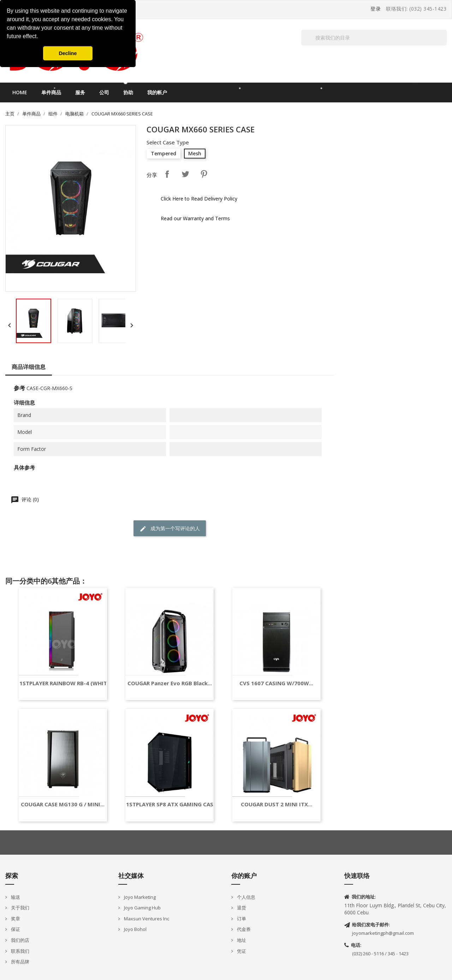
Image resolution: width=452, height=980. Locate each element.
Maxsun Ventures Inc (146, 919)
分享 (167, 174)
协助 (128, 92)
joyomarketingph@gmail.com (383, 933)
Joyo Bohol (135, 929)
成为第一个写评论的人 (170, 529)
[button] (41, 37)
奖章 (15, 919)
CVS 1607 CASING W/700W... (276, 683)
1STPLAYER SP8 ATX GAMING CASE (171, 804)
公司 (104, 92)
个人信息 (246, 897)
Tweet (185, 174)
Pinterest (204, 174)
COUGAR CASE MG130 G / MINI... (63, 804)
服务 (80, 92)
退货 (241, 908)
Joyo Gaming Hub (142, 908)
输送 (15, 897)
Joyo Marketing (139, 897)
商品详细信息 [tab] (29, 367)
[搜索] (374, 38)
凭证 (241, 951)
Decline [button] (68, 53)
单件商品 (51, 92)
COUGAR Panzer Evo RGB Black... (170, 683)
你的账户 (244, 876)
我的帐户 (157, 92)
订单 (241, 919)
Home (20, 92)
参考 (19, 388)
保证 (15, 929)
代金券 (243, 929)
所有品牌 (20, 962)
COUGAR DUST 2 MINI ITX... (276, 804)
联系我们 (20, 951)
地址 (241, 940)
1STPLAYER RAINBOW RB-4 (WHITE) (66, 683)
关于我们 (20, 908)
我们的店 (20, 940)
